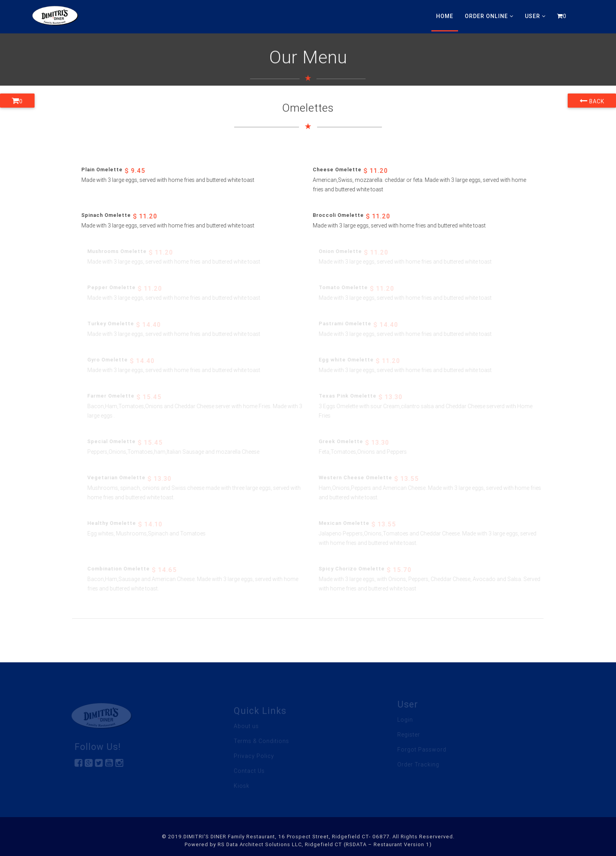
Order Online (489, 16)
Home (445, 16)
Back (592, 101)
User (535, 16)
